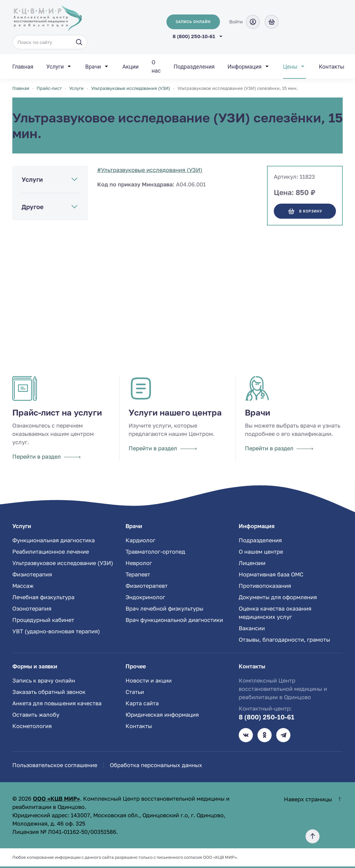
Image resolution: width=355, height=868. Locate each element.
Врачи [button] (93, 67)
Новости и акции (149, 680)
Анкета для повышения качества (57, 703)
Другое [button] (33, 207)
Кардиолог (140, 540)
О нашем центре (261, 551)
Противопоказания (265, 586)
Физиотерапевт (147, 586)
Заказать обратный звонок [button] (49, 692)
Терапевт (138, 574)
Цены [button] (290, 67)
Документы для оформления (278, 597)
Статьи (135, 692)
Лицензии (252, 563)
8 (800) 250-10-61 (194, 36)
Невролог (139, 563)
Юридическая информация (162, 715)
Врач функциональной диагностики (174, 620)
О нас (156, 66)
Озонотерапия (32, 608)
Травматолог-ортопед (155, 551)
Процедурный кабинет (43, 620)
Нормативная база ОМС (271, 574)
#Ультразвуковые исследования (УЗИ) (150, 170)
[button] (313, 836)
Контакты (331, 67)
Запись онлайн (193, 22)
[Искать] (79, 42)
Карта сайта (142, 703)
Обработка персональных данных (156, 765)
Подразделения (194, 67)
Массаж (23, 586)
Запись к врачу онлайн (44, 680)
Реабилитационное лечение (51, 551)
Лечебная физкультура (43, 597)
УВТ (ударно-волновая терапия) (56, 631)
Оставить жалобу (36, 715)
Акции (131, 67)
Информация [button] (245, 67)
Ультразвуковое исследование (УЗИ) (63, 563)
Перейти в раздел (46, 456)
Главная (23, 67)
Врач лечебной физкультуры (164, 608)
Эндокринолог (145, 597)
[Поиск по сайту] (50, 42)
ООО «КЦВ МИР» (56, 798)
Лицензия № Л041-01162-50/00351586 (64, 832)
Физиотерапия (32, 574)
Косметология (32, 726)
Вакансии (252, 628)
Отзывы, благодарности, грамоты (284, 639)
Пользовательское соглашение (55, 765)
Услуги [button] (55, 67)
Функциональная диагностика (54, 540)
